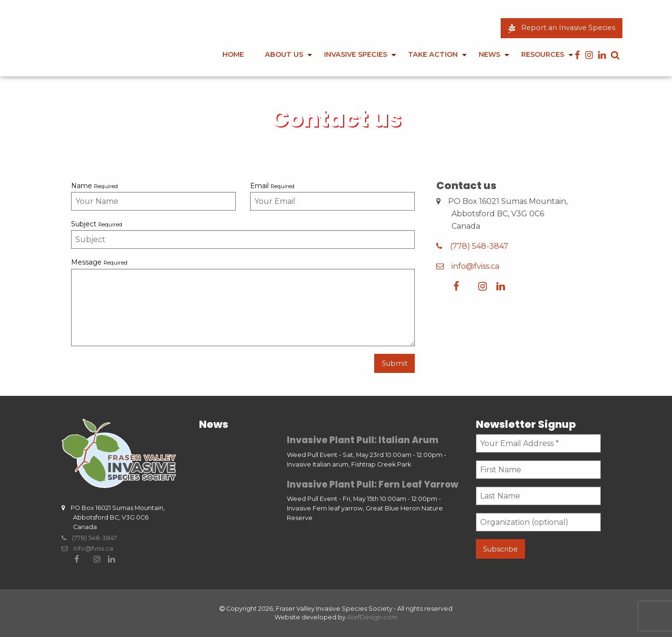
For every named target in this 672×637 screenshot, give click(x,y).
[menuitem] (233, 61)
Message (99, 262)
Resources (543, 54)
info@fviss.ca (468, 266)
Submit (395, 363)
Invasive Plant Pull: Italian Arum (363, 440)
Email (272, 186)
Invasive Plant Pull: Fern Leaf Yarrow (373, 484)
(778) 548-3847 (472, 246)
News (489, 54)
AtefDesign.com (372, 617)
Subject (97, 224)
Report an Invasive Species (562, 28)
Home (233, 54)
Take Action (433, 54)
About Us (284, 54)
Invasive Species (356, 54)
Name (94, 186)
